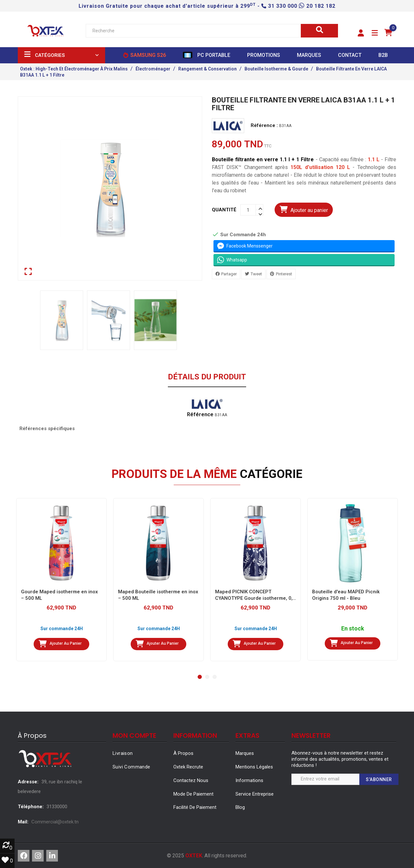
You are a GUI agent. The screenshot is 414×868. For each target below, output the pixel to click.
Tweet (256, 274)
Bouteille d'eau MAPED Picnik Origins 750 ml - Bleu (346, 595)
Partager (229, 274)
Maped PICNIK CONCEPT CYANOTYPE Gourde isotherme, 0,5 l (255, 595)
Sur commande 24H (62, 629)
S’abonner (379, 779)
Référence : (264, 126)
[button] (361, 33)
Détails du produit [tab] (207, 377)
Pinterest (284, 274)
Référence (200, 415)
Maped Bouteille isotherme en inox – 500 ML (158, 595)
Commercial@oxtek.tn (55, 822)
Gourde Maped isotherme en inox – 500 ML (60, 595)
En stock (353, 629)
